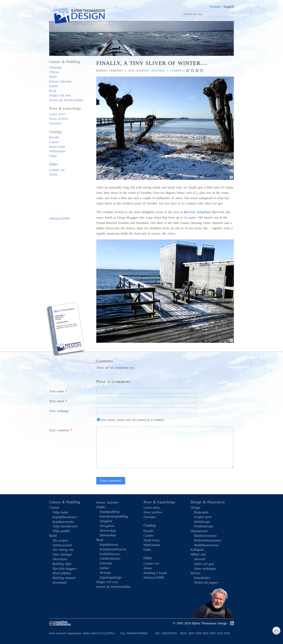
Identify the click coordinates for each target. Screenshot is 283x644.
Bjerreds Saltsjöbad (197, 212)
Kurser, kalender (60, 81)
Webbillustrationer (206, 545)
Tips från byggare (65, 569)
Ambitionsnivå (62, 545)
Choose (54, 72)
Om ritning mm (63, 550)
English (229, 7)
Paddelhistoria (110, 554)
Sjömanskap (108, 535)
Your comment (59, 430)
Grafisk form (203, 517)
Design (195, 508)
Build (53, 77)
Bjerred (143, 71)
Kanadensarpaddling (114, 516)
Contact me (57, 170)
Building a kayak (66, 197)
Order (53, 156)
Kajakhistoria (109, 545)
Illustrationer (199, 531)
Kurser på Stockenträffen (66, 100)
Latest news (57, 114)
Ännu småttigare (205, 569)
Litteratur (106, 563)
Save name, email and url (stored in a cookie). (131, 420)
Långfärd (106, 521)
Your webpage (59, 411)
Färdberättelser (110, 559)
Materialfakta (62, 573)
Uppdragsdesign (111, 577)
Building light (62, 564)
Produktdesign (204, 526)
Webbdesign (202, 522)
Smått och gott (204, 564)
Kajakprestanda (63, 522)
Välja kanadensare (65, 526)
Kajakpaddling (110, 512)
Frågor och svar (60, 95)
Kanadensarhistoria (113, 549)
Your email (57, 401)
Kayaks (54, 137)
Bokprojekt (201, 512)
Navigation (107, 526)
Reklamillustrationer (208, 540)
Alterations (60, 559)
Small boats (57, 147)
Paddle (54, 86)
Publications (57, 151)
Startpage (55, 67)
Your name (57, 391)
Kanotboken (202, 578)
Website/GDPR (59, 219)
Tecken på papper (206, 583)
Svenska (215, 7)
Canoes (54, 142)
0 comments (176, 71)
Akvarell (200, 559)
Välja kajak (60, 512)
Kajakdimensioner (65, 517)
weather (158, 71)
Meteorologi (108, 531)
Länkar (104, 568)
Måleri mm (198, 554)
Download (59, 583)
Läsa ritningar (62, 554)
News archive (58, 119)
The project (60, 540)
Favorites (55, 123)
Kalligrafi (197, 550)
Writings (105, 573)
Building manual (64, 578)
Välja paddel (61, 531)
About (53, 174)
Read (53, 91)
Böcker (195, 573)
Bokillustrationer (205, 536)
